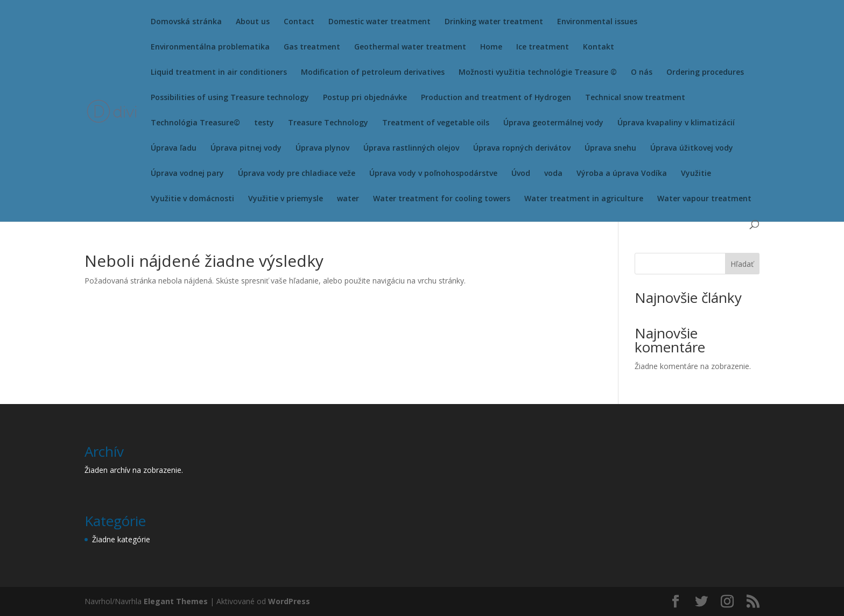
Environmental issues (597, 22)
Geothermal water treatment (410, 47)
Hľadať (742, 264)
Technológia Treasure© (195, 123)
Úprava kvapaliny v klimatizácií (676, 123)
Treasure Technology (328, 123)
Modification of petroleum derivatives (373, 73)
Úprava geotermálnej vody (553, 123)
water (348, 199)
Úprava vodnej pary (187, 174)
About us (253, 22)
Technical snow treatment (635, 98)
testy (264, 123)
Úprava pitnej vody (246, 148)
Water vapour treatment (704, 199)
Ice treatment (543, 47)
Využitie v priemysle (286, 199)
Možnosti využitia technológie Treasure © (538, 73)
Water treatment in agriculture (584, 199)
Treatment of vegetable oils (436, 123)
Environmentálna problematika (210, 47)
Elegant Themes (176, 601)
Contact (299, 22)
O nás (642, 73)
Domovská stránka (186, 22)
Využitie (696, 174)
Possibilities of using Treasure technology (230, 98)
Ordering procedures (705, 73)
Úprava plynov (322, 148)
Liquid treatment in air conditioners (219, 73)
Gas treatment (312, 47)
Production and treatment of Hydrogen (496, 98)
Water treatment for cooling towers (442, 199)
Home (491, 47)
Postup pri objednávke (365, 98)
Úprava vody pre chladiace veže (297, 174)
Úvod (521, 174)
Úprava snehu (610, 148)
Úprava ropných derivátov (522, 148)
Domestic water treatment (379, 22)
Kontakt (599, 47)
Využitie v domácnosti (192, 199)
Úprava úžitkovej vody (692, 148)
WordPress (289, 601)
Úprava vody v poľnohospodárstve (433, 174)
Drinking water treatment (494, 22)
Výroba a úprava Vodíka (622, 174)
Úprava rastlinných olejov (411, 148)
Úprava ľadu (174, 148)
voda (553, 174)
